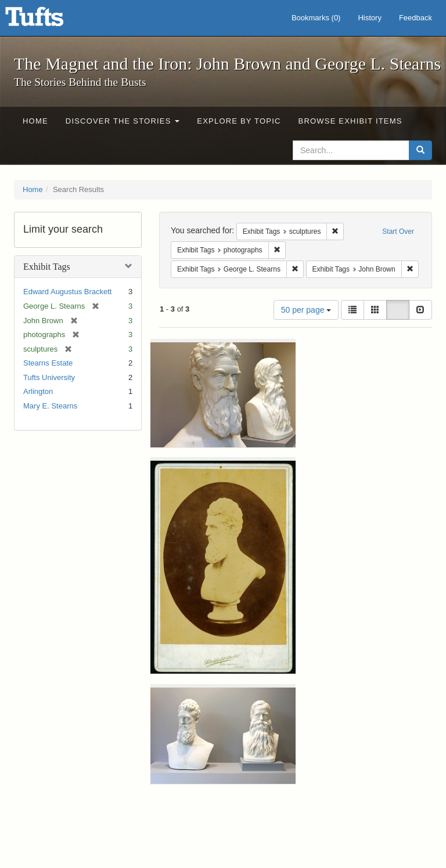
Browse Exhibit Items (350, 121)
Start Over (398, 232)
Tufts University (49, 377)
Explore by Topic (239, 121)
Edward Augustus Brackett (67, 292)
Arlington (38, 391)
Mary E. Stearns (50, 406)
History (369, 18)
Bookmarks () (316, 18)
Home (35, 121)
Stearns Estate (48, 363)
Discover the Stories (123, 121)
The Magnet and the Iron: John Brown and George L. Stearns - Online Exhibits (49, 20)
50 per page (306, 310)
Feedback (416, 18)
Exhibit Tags (47, 267)
